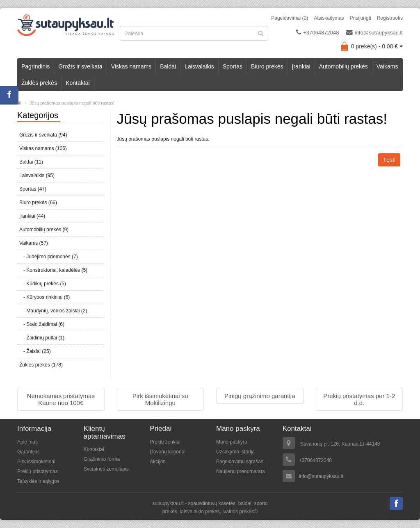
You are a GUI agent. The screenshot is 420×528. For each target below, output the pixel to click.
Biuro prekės (267, 66)
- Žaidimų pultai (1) (42, 338)
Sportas (233, 66)
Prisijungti (361, 18)
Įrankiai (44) (32, 216)
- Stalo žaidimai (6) (42, 324)
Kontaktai (78, 83)
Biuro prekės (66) (38, 203)
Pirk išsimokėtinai (36, 462)
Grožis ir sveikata (80, 66)
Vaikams (387, 66)
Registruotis (390, 18)
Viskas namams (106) (43, 148)
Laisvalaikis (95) (37, 175)
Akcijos (157, 462)
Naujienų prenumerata (241, 471)
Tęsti (389, 160)
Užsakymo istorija (235, 452)
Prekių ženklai (165, 442)
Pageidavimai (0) (290, 18)
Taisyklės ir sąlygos (38, 481)
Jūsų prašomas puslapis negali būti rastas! (72, 103)
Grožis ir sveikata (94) (43, 135)
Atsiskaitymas (329, 18)
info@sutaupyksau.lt (374, 32)
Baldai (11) (31, 162)
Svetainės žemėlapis (106, 469)
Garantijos (29, 452)
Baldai (168, 66)
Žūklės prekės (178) (41, 365)
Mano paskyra (232, 442)
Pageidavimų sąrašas (240, 462)
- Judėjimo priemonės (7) (49, 257)
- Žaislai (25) (35, 351)
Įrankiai (301, 66)
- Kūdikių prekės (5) (43, 284)
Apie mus (27, 442)
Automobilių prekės (344, 66)
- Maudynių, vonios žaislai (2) (53, 311)
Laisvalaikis (199, 66)
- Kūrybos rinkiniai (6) (45, 297)
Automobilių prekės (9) (44, 230)
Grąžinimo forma (102, 459)
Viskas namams (131, 66)
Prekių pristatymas (38, 471)
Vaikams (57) (34, 243)
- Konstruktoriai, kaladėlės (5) (53, 270)
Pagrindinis (35, 66)
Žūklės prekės (39, 83)
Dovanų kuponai (168, 452)
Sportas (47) (33, 189)
